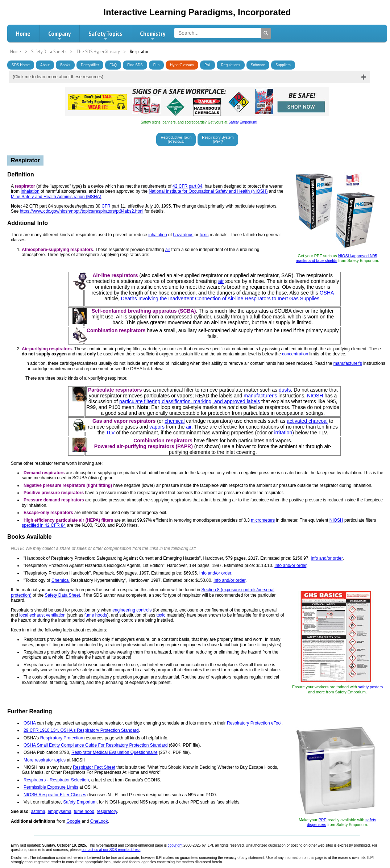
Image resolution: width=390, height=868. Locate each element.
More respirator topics (45, 760)
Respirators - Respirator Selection (56, 780)
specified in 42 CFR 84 (44, 525)
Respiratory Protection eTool (254, 723)
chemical (175, 421)
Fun (156, 65)
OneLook (99, 821)
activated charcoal (307, 421)
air (168, 250)
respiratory (107, 811)
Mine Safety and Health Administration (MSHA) (56, 197)
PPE (323, 820)
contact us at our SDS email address (111, 850)
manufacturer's (348, 363)
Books (65, 65)
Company (59, 36)
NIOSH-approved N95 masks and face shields (336, 258)
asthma (38, 811)
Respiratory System (218, 139)
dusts (285, 390)
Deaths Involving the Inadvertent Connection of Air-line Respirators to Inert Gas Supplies (220, 299)
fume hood (84, 811)
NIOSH (315, 396)
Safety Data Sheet (62, 595)
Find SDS (135, 65)
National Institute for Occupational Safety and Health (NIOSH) (208, 191)
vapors (157, 427)
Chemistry (153, 36)
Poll (208, 65)
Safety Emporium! (243, 122)
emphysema (59, 811)
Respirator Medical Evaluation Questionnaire (114, 752)
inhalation (30, 191)
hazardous (183, 235)
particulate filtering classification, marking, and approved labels (190, 401)
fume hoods (96, 615)
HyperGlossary (182, 65)
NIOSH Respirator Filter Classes (55, 795)
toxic (204, 235)
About (45, 65)
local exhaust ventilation (42, 615)
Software (258, 65)
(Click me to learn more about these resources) (58, 77)
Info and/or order (327, 558)
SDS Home (21, 65)
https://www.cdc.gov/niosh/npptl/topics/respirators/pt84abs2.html (82, 211)
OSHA (327, 293)
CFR (106, 206)
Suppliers (283, 65)
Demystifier (90, 65)
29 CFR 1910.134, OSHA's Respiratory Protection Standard (81, 730)
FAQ (113, 65)
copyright (175, 845)
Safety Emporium (80, 802)
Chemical (61, 580)
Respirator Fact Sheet (94, 767)
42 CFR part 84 (187, 186)
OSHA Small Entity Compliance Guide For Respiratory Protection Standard (96, 745)
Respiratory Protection (62, 738)
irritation (283, 433)
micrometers (263, 520)
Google (73, 821)
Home (23, 34)
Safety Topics (105, 36)
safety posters (370, 687)
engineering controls (132, 610)
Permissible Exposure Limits (51, 787)
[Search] (266, 33)
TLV (110, 433)
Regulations (231, 65)
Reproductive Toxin (176, 139)
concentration (295, 354)
